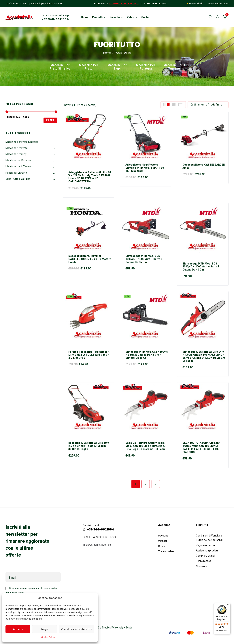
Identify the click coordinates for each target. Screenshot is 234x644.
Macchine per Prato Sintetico (60, 67)
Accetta (18, 629)
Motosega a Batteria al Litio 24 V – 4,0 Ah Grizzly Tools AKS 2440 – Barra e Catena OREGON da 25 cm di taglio (204, 357)
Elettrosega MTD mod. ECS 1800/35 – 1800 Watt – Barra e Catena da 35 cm (144, 259)
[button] (225, 17)
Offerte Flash (196, 4)
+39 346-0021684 (55, 19)
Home (107, 53)
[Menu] (228, 605)
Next (156, 484)
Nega (45, 629)
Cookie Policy (48, 637)
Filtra (50, 120)
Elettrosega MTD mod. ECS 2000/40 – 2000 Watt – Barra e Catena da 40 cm (201, 267)
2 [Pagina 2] (146, 484)
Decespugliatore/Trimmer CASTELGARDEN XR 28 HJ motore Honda (90, 259)
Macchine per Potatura (146, 67)
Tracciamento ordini (218, 4)
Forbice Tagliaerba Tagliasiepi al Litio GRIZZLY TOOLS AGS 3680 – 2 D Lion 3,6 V (89, 355)
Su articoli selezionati (124, 4)
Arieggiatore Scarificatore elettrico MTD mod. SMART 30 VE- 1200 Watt (145, 168)
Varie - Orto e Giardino (18, 179)
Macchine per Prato (89, 67)
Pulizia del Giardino (16, 173)
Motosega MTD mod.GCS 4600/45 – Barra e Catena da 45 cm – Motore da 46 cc (147, 355)
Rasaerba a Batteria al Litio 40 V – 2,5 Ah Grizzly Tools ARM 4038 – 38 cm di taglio (90, 446)
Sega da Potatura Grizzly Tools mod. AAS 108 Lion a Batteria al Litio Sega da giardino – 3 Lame (146, 446)
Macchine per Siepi (117, 67)
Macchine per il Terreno (174, 67)
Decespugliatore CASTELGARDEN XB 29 (204, 166)
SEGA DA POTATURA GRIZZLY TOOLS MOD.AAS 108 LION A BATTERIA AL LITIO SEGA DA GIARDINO (201, 448)
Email (12, 578)
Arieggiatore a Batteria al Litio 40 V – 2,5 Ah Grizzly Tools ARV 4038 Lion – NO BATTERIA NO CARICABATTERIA (90, 177)
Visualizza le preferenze (77, 629)
